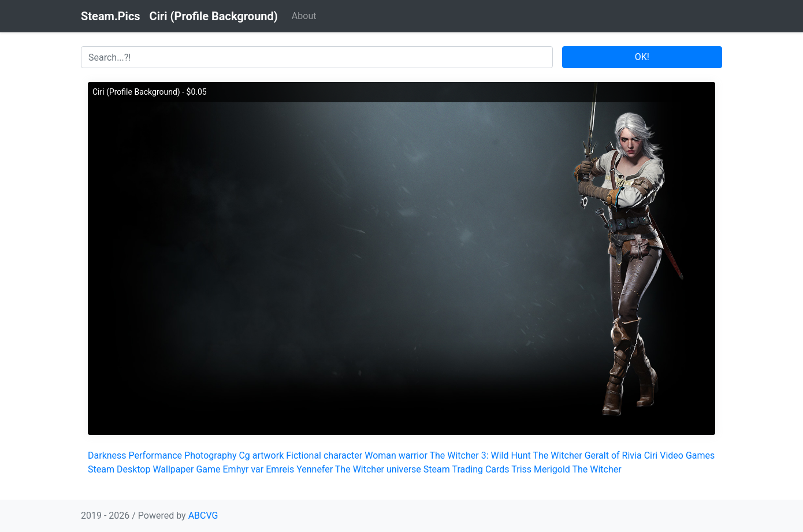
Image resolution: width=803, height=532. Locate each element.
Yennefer (315, 469)
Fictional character (324, 455)
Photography (210, 455)
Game (208, 469)
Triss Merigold (541, 469)
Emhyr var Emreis (259, 469)
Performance (156, 455)
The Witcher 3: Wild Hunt (480, 455)
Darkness (107, 455)
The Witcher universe (378, 469)
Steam (101, 469)
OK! (642, 57)
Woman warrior (396, 455)
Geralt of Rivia (613, 455)
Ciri (651, 455)
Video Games (687, 455)
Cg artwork (261, 455)
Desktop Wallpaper (155, 469)
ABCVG (203, 516)
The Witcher (557, 455)
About (304, 16)
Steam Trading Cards (466, 469)
